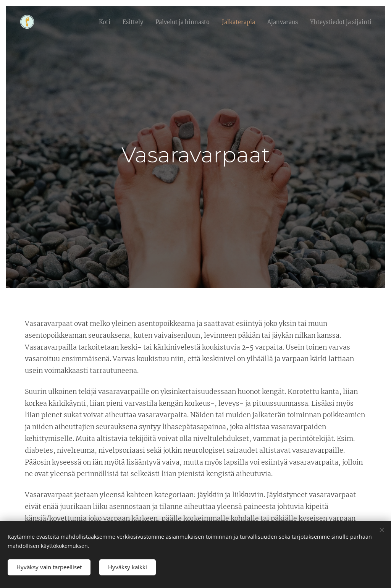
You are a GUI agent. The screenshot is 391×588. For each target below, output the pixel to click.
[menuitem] (128, 22)
